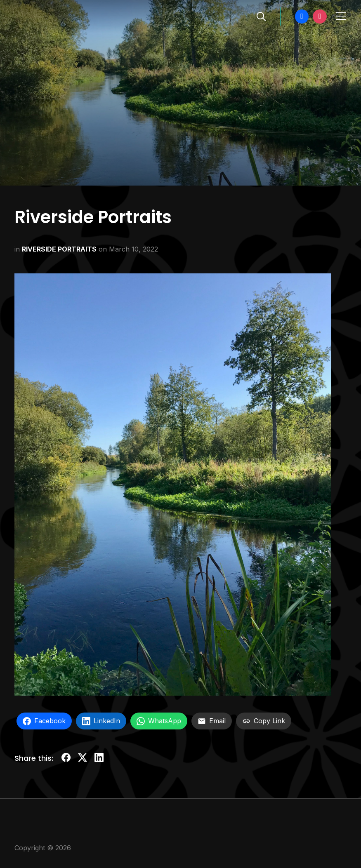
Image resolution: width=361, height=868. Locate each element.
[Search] (261, 16)
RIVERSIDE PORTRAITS (59, 249)
